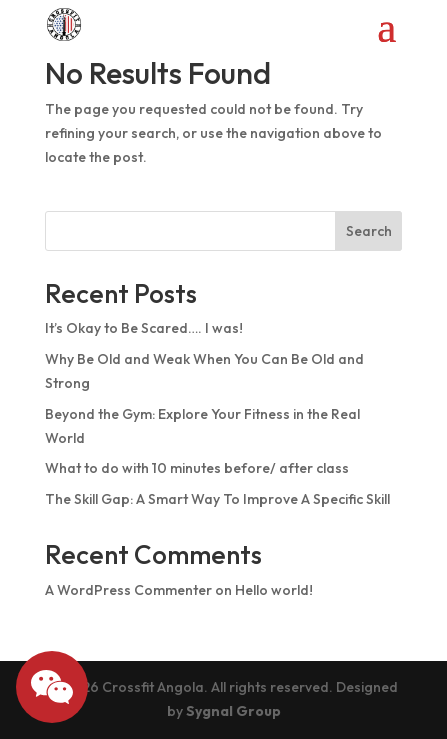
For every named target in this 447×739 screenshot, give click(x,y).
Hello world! (274, 590)
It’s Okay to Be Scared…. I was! (144, 328)
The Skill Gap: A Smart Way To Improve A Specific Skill (217, 499)
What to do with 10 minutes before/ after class (197, 468)
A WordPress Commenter (128, 590)
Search (369, 231)
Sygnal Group (233, 711)
